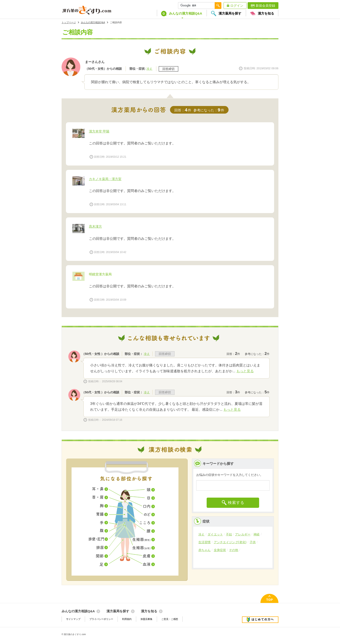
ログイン (237, 6)
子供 (253, 542)
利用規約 (127, 619)
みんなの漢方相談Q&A (93, 22)
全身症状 (220, 550)
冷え (149, 69)
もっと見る (245, 371)
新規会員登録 (265, 6)
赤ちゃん (205, 550)
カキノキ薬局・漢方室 (105, 179)
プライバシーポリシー (101, 619)
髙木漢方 (95, 226)
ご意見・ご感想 (170, 619)
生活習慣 (205, 542)
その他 (234, 550)
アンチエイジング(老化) (230, 542)
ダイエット (215, 534)
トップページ (69, 22)
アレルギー (243, 534)
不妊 (229, 534)
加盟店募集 (146, 619)
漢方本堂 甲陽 (99, 131)
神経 (257, 534)
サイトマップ (73, 619)
